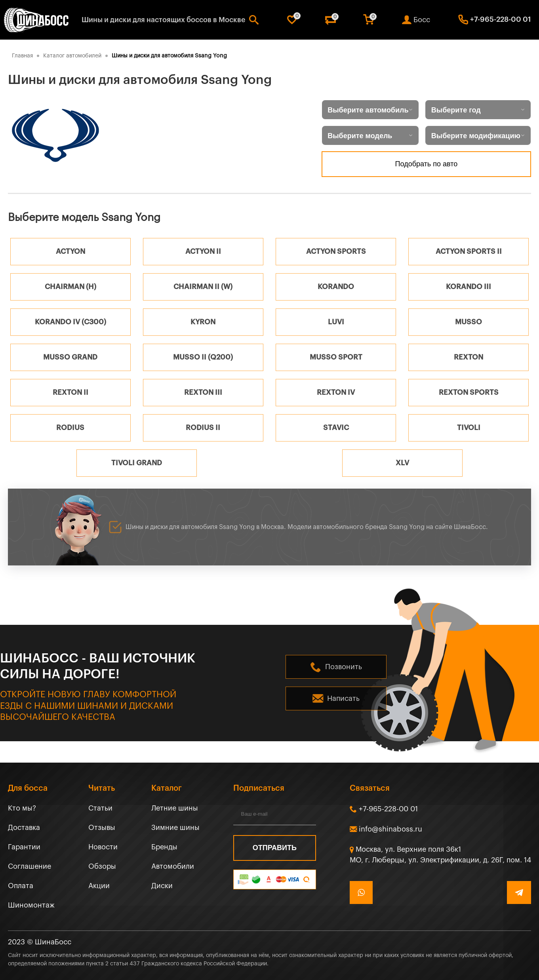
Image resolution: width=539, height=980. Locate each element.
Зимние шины (175, 828)
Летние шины (175, 808)
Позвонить (344, 667)
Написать (343, 698)
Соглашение (30, 866)
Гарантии (24, 847)
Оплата (21, 886)
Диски (162, 886)
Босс (422, 20)
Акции (99, 886)
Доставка (24, 828)
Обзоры (102, 866)
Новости (103, 847)
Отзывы (102, 828)
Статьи (100, 808)
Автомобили (173, 866)
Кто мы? (22, 808)
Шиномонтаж (31, 905)
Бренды (164, 847)
